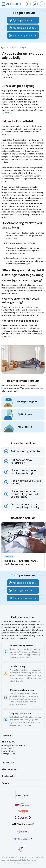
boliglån (8, 113)
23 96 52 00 (8, 742)
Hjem (3, 47)
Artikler (13, 47)
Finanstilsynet (31, 863)
